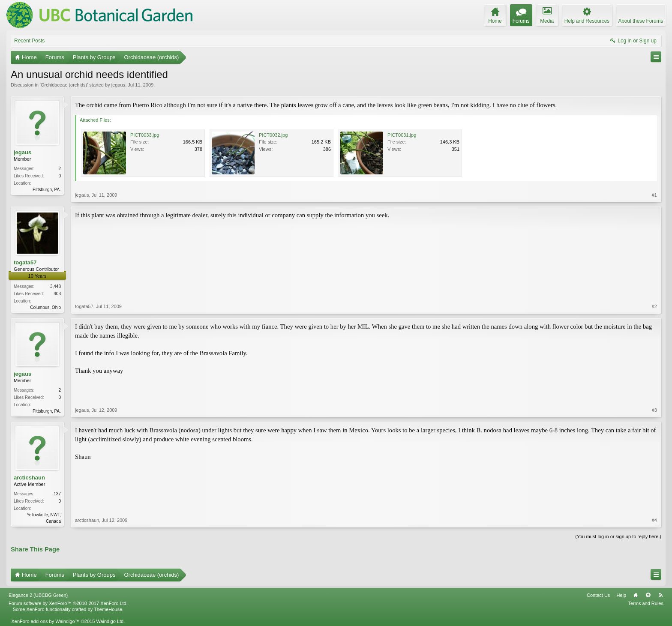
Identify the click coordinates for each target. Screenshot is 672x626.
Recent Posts (29, 41)
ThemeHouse (108, 609)
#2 (654, 306)
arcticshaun (29, 478)
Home (636, 595)
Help (621, 595)
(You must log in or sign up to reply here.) (618, 536)
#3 (654, 410)
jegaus (118, 85)
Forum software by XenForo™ (68, 603)
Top (648, 595)
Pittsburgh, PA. (47, 190)
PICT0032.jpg (273, 135)
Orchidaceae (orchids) (64, 85)
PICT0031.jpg (402, 135)
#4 (654, 520)
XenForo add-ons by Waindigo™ (45, 621)
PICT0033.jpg (145, 135)
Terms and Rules (646, 603)
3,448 (55, 286)
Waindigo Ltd (110, 621)
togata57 (25, 262)
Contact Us (598, 595)
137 (57, 494)
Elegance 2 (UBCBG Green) (38, 595)
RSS (660, 595)
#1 (654, 195)
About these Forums (641, 21)
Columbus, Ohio (45, 307)
